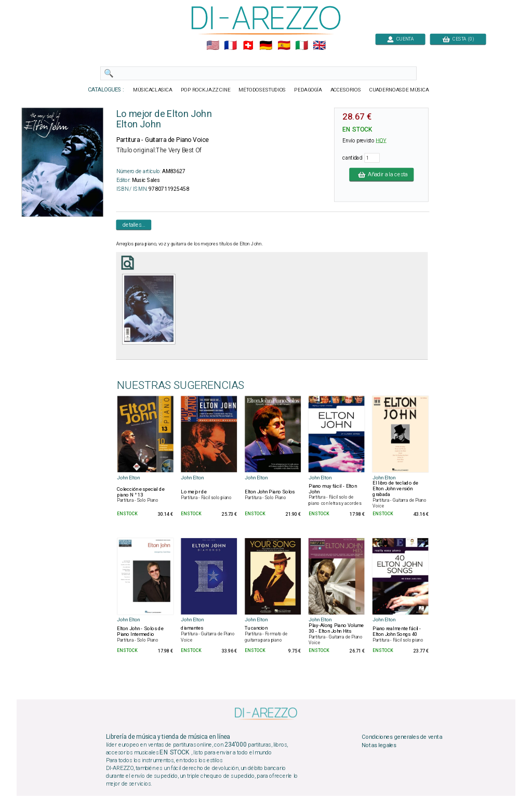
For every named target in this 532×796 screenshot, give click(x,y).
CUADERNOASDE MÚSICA (399, 90)
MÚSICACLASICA (153, 90)
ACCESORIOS (346, 90)
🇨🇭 (248, 46)
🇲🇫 (230, 46)
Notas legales (379, 746)
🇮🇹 (302, 46)
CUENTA (400, 39)
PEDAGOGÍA (308, 90)
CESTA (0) (458, 39)
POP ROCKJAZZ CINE (206, 90)
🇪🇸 (284, 46)
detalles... (134, 225)
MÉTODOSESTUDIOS (262, 90)
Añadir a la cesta (381, 174)
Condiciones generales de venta (402, 737)
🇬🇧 (319, 46)
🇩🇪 (266, 46)
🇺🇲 (213, 46)
